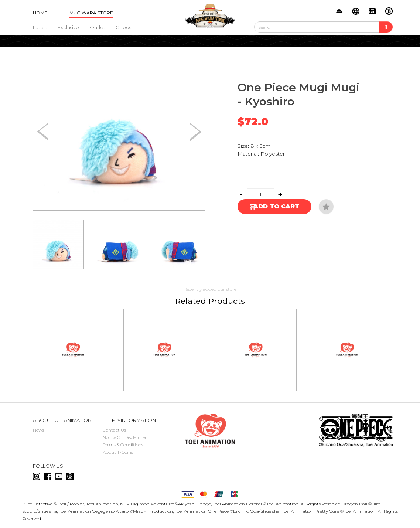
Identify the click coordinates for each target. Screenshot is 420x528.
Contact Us (114, 430)
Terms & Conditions (123, 445)
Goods (123, 27)
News (38, 430)
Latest (40, 27)
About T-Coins (118, 452)
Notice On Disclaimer (125, 437)
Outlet (98, 27)
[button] (196, 132)
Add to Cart (276, 206)
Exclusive (68, 27)
